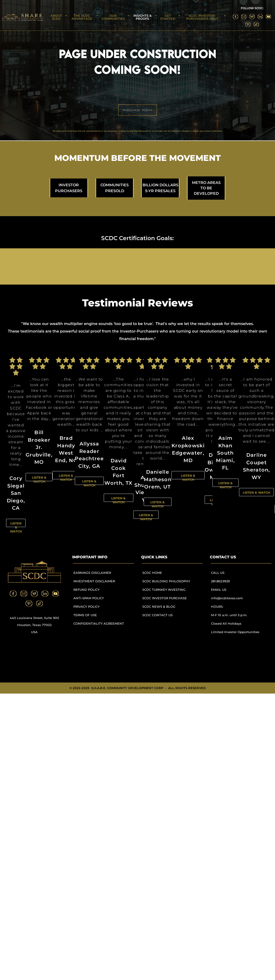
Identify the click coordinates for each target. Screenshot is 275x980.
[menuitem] (101, 575)
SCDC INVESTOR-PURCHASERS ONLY (202, 17)
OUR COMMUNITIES (113, 17)
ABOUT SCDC (56, 17)
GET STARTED (168, 17)
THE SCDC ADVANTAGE (82, 17)
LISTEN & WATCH (16, 527)
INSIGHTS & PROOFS (142, 17)
